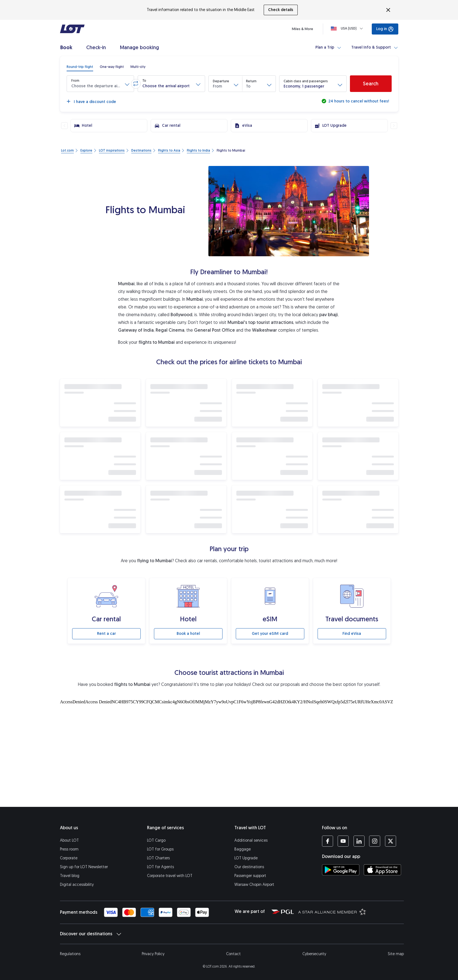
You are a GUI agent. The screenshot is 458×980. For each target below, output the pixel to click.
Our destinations (249, 867)
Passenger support (250, 876)
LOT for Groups (160, 849)
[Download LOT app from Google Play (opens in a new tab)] (341, 870)
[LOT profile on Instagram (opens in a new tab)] (375, 841)
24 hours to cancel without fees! (358, 101)
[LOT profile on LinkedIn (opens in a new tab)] (359, 841)
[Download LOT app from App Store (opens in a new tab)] (382, 870)
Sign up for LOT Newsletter (84, 867)
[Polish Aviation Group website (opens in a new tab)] (283, 912)
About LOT (69, 840)
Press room (69, 849)
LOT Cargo (156, 840)
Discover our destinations (91, 934)
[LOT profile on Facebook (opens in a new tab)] (328, 841)
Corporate (69, 858)
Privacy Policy (153, 954)
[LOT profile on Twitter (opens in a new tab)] (390, 841)
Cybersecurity (314, 954)
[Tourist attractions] (229, 752)
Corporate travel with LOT (170, 876)
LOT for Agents (160, 867)
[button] (100, 84)
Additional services (251, 840)
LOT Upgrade (246, 858)
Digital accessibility (77, 885)
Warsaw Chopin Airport (254, 885)
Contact (233, 954)
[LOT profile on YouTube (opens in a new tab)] (343, 841)
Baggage (243, 849)
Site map (396, 954)
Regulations (70, 954)
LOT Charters (158, 858)
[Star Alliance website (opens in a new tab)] (332, 912)
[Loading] (348, 28)
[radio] (80, 67)
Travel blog (70, 876)
